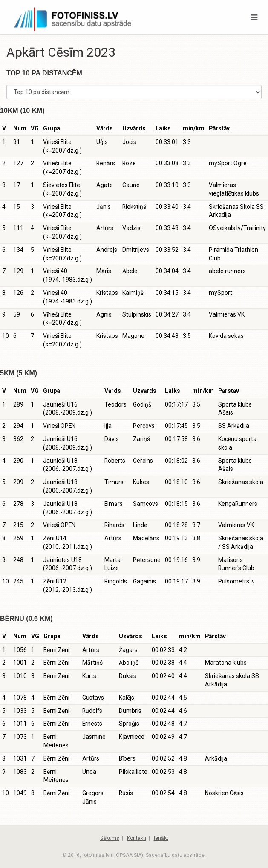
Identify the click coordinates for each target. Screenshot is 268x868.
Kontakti (137, 838)
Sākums (110, 838)
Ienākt (161, 838)
